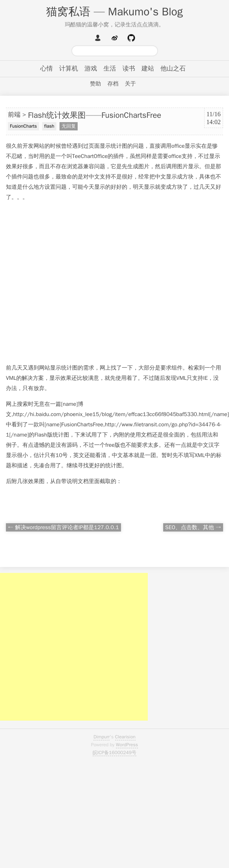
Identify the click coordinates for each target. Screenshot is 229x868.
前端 (14, 115)
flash (49, 126)
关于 (130, 84)
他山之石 (173, 69)
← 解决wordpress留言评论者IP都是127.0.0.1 (63, 527)
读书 (129, 69)
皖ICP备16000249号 (114, 753)
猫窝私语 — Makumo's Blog (114, 12)
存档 (113, 84)
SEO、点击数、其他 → (193, 527)
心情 (47, 69)
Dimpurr (101, 737)
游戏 (91, 69)
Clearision (125, 737)
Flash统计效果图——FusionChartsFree (95, 115)
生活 (110, 69)
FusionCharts (23, 126)
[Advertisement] (74, 283)
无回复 (69, 126)
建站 (148, 69)
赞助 (95, 84)
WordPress (127, 745)
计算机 (69, 69)
